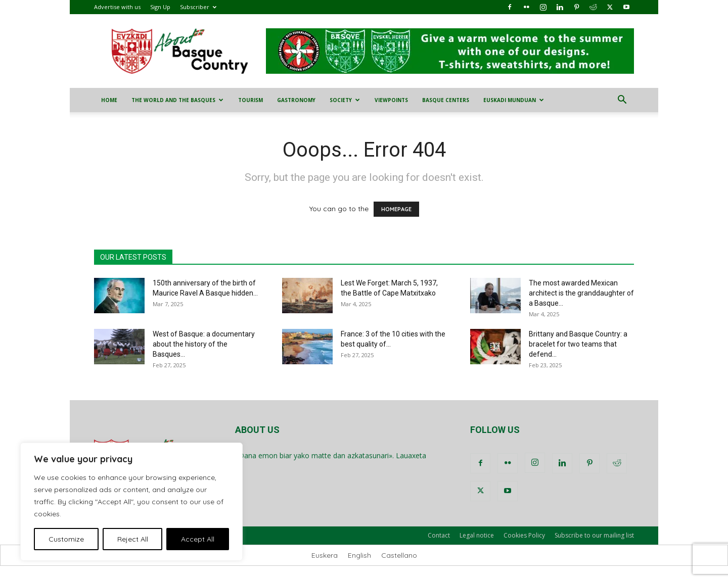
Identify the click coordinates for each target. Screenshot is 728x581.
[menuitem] (325, 555)
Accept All (198, 539)
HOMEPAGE (396, 209)
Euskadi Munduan (514, 100)
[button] (622, 101)
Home (109, 100)
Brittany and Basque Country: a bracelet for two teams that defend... (578, 344)
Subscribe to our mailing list (594, 535)
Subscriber (198, 7)
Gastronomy (296, 100)
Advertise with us (117, 7)
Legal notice (477, 535)
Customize (66, 539)
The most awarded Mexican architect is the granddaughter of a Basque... (581, 293)
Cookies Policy (524, 535)
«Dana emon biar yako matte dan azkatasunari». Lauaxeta (331, 455)
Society (345, 100)
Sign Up (160, 7)
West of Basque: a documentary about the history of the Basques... (204, 344)
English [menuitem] (359, 555)
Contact (439, 535)
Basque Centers (446, 100)
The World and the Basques (177, 100)
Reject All (133, 539)
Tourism (251, 100)
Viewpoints (391, 100)
